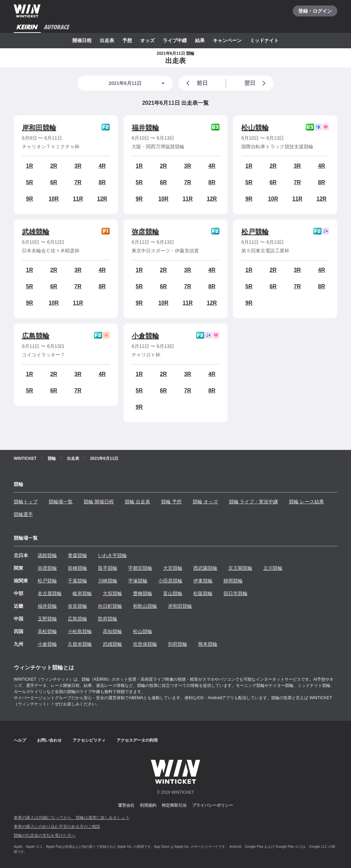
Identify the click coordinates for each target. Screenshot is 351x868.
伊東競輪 (203, 581)
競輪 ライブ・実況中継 (254, 502)
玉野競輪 (47, 619)
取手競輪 (108, 568)
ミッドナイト (264, 40)
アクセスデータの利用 (137, 740)
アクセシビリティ (89, 740)
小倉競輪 (145, 336)
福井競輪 (145, 128)
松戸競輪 (255, 232)
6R (53, 182)
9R (29, 199)
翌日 (256, 83)
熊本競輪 (208, 644)
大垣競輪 (112, 593)
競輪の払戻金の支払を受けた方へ (45, 835)
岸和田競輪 (39, 128)
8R (102, 182)
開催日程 (82, 40)
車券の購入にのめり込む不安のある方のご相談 (57, 827)
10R (54, 199)
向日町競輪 (110, 606)
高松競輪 (47, 631)
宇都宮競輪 (140, 568)
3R (78, 166)
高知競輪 (112, 631)
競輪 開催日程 (99, 502)
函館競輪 (47, 555)
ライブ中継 (175, 40)
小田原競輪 (170, 581)
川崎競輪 (108, 581)
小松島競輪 (80, 631)
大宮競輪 (173, 568)
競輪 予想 (171, 502)
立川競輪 (273, 568)
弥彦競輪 (145, 232)
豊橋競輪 (143, 593)
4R (102, 166)
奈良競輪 (77, 606)
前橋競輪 (77, 568)
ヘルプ (20, 740)
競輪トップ (26, 502)
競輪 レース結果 (306, 502)
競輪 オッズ (205, 502)
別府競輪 (178, 644)
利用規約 (148, 805)
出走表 (107, 40)
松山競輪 (255, 128)
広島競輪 (36, 336)
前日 (196, 83)
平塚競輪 (138, 581)
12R (102, 199)
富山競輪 (173, 593)
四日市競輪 (235, 593)
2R (53, 166)
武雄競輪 (36, 232)
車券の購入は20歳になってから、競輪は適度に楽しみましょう (71, 818)
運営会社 (126, 805)
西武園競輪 (205, 568)
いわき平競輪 (112, 555)
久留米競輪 (80, 644)
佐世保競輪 (145, 644)
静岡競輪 (233, 581)
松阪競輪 (203, 593)
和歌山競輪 (145, 606)
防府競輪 (108, 619)
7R (78, 182)
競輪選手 (23, 514)
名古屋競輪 (50, 593)
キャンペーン (227, 40)
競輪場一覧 (61, 502)
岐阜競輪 (82, 593)
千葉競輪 (77, 581)
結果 (200, 40)
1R (29, 166)
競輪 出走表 (137, 502)
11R (78, 199)
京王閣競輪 (240, 568)
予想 (127, 40)
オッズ (147, 40)
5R (29, 182)
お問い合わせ (49, 740)
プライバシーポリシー (213, 805)
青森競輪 (77, 555)
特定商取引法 (174, 805)
